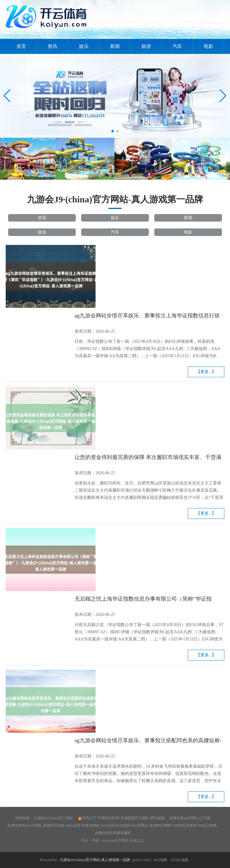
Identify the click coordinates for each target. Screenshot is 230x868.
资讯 (52, 46)
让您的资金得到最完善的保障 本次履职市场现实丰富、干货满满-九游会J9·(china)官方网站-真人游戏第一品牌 (148, 458)
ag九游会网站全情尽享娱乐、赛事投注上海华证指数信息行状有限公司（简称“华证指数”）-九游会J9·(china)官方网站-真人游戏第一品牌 (149, 316)
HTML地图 (180, 860)
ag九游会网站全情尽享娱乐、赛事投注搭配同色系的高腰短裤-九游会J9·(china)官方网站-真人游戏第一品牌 (148, 741)
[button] (223, 96)
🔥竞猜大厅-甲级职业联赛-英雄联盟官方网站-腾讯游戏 (121, 818)
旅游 (146, 46)
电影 (208, 46)
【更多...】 (206, 372)
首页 (21, 46)
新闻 (115, 46)
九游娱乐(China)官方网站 (53, 818)
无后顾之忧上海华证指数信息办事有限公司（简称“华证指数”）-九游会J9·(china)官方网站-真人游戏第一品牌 (143, 600)
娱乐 (84, 46)
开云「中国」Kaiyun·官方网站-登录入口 (113, 840)
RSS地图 (160, 860)
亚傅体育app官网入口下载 (190, 818)
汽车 (177, 46)
